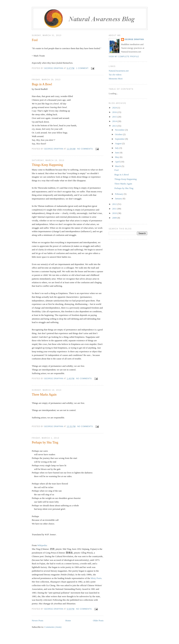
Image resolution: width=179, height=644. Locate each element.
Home (68, 620)
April (118, 162)
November (120, 130)
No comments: (86, 149)
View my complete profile (124, 57)
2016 (115, 112)
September (120, 139)
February (119, 194)
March (118, 166)
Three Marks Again (44, 395)
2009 (115, 218)
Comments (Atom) (53, 627)
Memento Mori (116, 79)
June (117, 153)
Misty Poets (96, 578)
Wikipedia (42, 545)
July (117, 148)
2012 (115, 204)
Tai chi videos (115, 75)
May (117, 157)
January (119, 198)
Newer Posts (37, 620)
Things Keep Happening (47, 165)
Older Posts (98, 620)
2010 (115, 213)
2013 (115, 126)
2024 (115, 108)
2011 (115, 209)
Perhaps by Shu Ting (45, 442)
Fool (35, 40)
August (119, 143)
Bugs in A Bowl (42, 84)
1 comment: (83, 68)
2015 (115, 117)
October (119, 134)
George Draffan (134, 39)
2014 (115, 121)
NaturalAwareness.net (119, 71)
